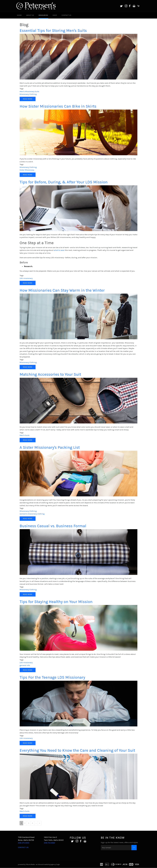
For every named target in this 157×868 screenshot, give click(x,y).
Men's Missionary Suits (29, 91)
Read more (29, 99)
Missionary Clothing (28, 94)
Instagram (126, 6)
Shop (55, 15)
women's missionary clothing (32, 514)
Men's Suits (25, 435)
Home (19, 15)
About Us (30, 15)
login (58, 864)
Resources (43, 15)
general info (25, 665)
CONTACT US (23, 847)
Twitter (121, 6)
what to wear (59, 250)
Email (134, 6)
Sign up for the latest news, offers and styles (119, 842)
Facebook (130, 6)
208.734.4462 (49, 843)
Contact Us (66, 15)
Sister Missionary (27, 170)
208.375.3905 (24, 843)
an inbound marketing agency (46, 864)
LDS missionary (26, 278)
